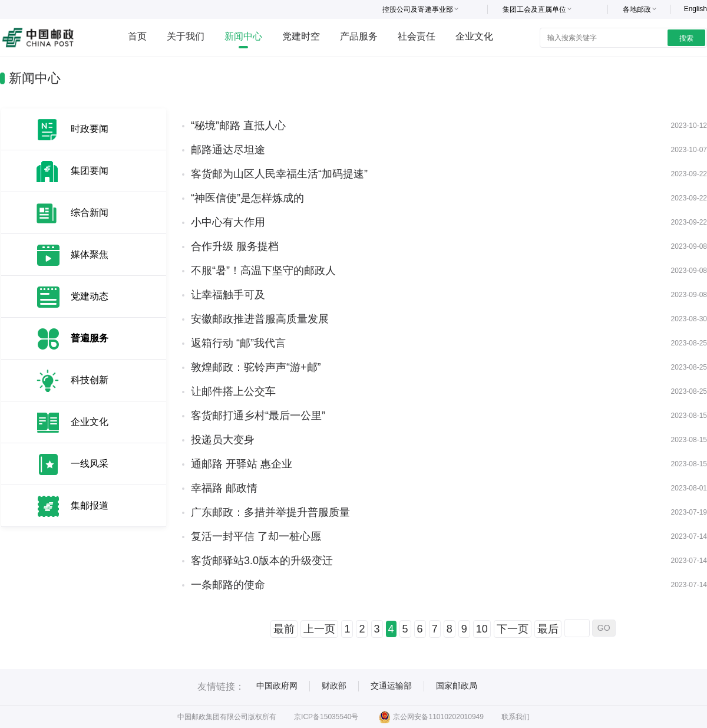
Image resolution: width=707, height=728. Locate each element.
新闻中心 (243, 36)
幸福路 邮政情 (224, 488)
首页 (137, 36)
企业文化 (474, 36)
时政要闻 (90, 129)
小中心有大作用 (228, 222)
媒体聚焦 (90, 254)
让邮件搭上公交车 (233, 391)
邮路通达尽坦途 (228, 150)
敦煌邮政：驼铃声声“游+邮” (256, 367)
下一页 (513, 629)
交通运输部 (391, 686)
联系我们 (516, 717)
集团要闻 (90, 171)
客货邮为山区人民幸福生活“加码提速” (279, 174)
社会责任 (417, 36)
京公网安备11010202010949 (431, 717)
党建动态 (90, 296)
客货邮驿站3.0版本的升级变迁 (262, 561)
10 (482, 629)
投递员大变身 (223, 440)
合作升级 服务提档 (235, 246)
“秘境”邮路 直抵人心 (238, 126)
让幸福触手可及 (228, 295)
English (696, 9)
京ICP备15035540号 (326, 717)
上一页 (319, 629)
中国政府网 (277, 686)
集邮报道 (90, 505)
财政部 (334, 686)
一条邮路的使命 (228, 585)
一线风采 (90, 464)
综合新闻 (90, 213)
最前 (284, 629)
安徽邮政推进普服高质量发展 (260, 319)
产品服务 (359, 36)
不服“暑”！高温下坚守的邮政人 (263, 271)
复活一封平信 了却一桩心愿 (256, 536)
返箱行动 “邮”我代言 (238, 343)
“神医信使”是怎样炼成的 (247, 198)
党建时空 (301, 36)
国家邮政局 (457, 686)
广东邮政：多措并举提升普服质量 (270, 512)
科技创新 (90, 380)
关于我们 (186, 36)
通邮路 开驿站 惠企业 (242, 464)
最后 (548, 629)
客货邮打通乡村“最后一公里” (258, 416)
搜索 (686, 38)
